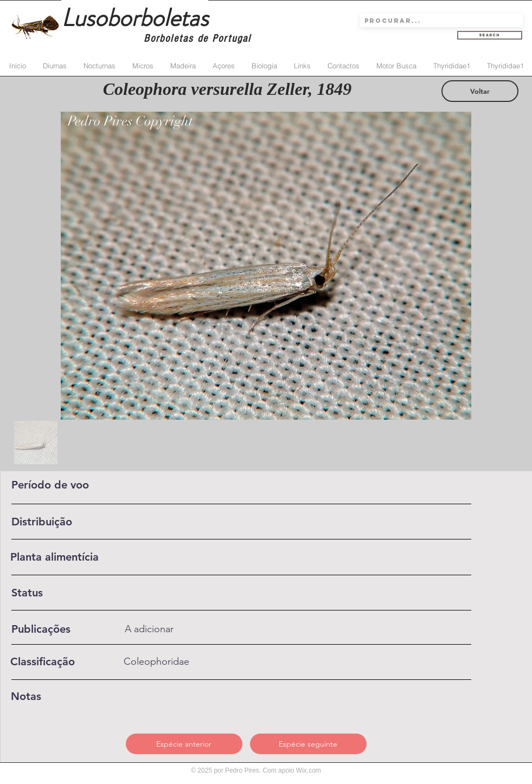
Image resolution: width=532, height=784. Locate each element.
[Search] (490, 35)
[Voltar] (480, 91)
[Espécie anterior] (184, 744)
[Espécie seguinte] (308, 744)
